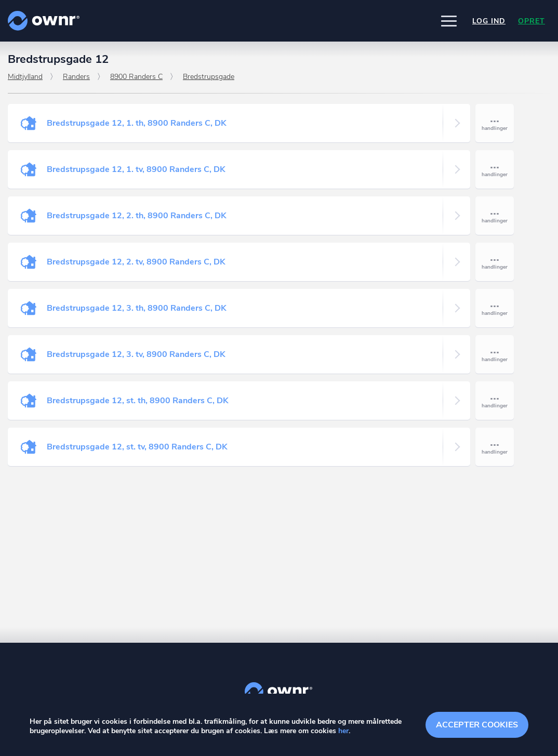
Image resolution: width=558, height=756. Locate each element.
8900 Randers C (136, 77)
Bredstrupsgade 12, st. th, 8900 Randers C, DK (138, 401)
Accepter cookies (477, 725)
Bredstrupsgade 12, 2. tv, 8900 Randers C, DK (136, 262)
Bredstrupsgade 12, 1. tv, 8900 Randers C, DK (136, 169)
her (343, 731)
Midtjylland (25, 77)
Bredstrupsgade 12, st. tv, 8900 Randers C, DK (137, 447)
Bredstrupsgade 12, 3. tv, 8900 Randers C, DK (136, 354)
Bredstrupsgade (209, 77)
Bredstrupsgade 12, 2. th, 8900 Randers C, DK (137, 216)
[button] (449, 21)
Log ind (489, 21)
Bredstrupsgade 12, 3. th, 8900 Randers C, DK (137, 308)
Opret (532, 21)
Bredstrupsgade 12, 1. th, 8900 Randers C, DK (137, 123)
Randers (76, 77)
